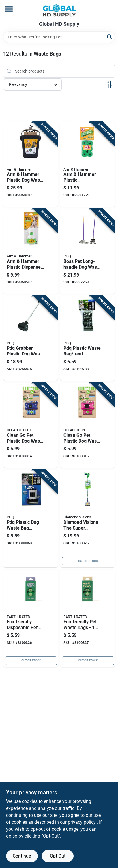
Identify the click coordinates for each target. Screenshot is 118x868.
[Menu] (9, 9)
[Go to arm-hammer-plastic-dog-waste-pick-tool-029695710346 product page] (31, 165)
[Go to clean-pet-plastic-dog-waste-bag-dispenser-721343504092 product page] (88, 425)
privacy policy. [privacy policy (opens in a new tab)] (82, 822)
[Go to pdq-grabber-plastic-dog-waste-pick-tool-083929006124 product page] (31, 338)
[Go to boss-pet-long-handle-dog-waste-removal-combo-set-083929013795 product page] (88, 251)
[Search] (110, 37)
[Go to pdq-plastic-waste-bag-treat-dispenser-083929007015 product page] (88, 338)
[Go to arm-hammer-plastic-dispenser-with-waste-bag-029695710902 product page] (31, 251)
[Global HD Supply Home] (59, 11)
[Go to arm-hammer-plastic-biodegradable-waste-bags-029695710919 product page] (88, 165)
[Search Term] (59, 37)
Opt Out (58, 856)
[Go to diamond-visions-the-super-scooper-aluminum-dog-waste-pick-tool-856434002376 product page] (88, 519)
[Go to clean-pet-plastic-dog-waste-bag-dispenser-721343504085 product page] (31, 425)
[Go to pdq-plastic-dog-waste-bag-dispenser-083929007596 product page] (31, 519)
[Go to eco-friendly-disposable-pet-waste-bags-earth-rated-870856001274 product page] (31, 618)
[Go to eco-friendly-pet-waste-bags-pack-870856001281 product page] (88, 618)
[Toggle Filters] (111, 85)
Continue (22, 856)
